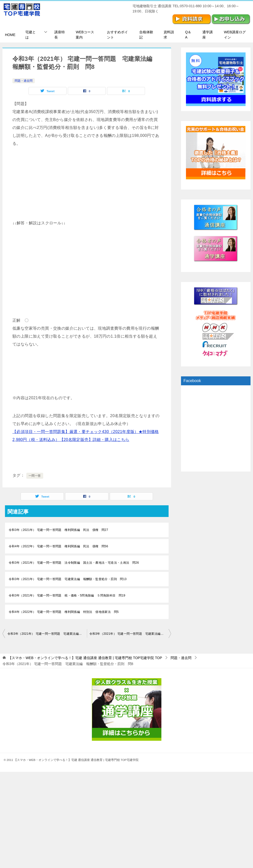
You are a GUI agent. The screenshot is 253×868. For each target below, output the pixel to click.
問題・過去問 (24, 81)
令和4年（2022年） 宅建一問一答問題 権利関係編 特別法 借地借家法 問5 (64, 612)
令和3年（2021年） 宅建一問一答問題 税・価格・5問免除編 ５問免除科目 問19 (67, 595)
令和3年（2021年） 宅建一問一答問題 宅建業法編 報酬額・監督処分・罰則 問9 (130, 634)
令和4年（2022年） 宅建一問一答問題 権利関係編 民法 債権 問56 (58, 546)
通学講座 (208, 35)
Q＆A (188, 35)
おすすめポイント (117, 35)
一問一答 (35, 476)
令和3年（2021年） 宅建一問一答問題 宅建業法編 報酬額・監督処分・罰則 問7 (47, 634)
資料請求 (169, 35)
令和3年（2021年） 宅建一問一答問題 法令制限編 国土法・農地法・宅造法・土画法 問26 (74, 563)
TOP (85, 658)
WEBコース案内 (85, 35)
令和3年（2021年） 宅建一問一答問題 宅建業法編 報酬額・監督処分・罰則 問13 (68, 579)
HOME (10, 35)
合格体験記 (146, 35)
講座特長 (60, 35)
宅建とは (31, 35)
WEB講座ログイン (235, 35)
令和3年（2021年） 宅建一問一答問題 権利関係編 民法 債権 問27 (58, 530)
